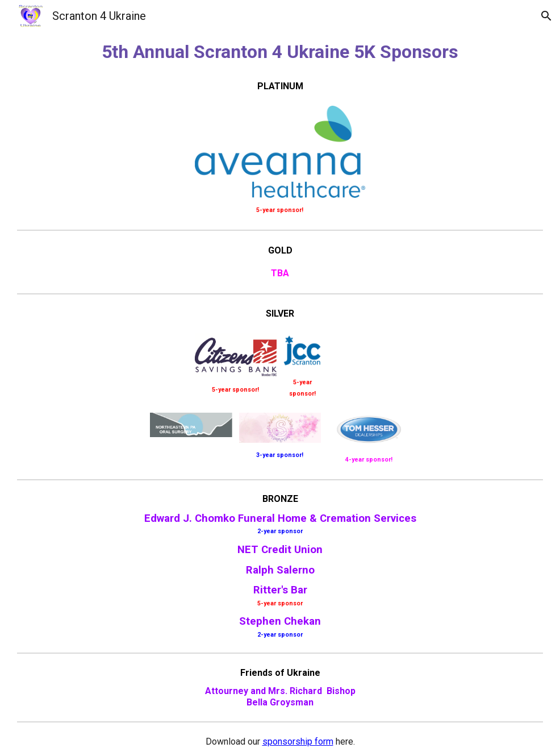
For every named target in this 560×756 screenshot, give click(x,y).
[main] (280, 52)
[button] (546, 16)
